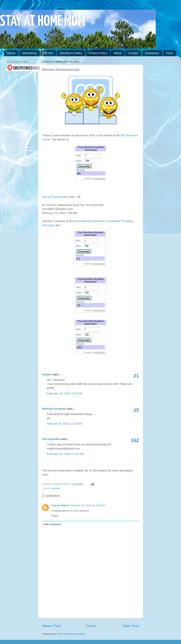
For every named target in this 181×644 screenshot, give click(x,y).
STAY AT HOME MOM (43, 22)
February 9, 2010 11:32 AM (64, 424)
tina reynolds (51, 439)
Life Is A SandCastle (55, 197)
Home (11, 53)
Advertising (29, 53)
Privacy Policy (98, 53)
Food (169, 53)
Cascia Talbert (60, 505)
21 (136, 376)
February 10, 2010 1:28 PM (65, 393)
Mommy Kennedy (54, 409)
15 (136, 410)
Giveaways (152, 53)
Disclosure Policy (71, 53)
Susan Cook (62, 484)
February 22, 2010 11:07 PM (65, 454)
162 (135, 440)
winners (56, 488)
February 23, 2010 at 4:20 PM (87, 505)
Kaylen (47, 374)
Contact (133, 53)
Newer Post (51, 626)
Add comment (52, 524)
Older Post (130, 626)
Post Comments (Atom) (72, 634)
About (117, 53)
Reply (55, 516)
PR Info (48, 53)
